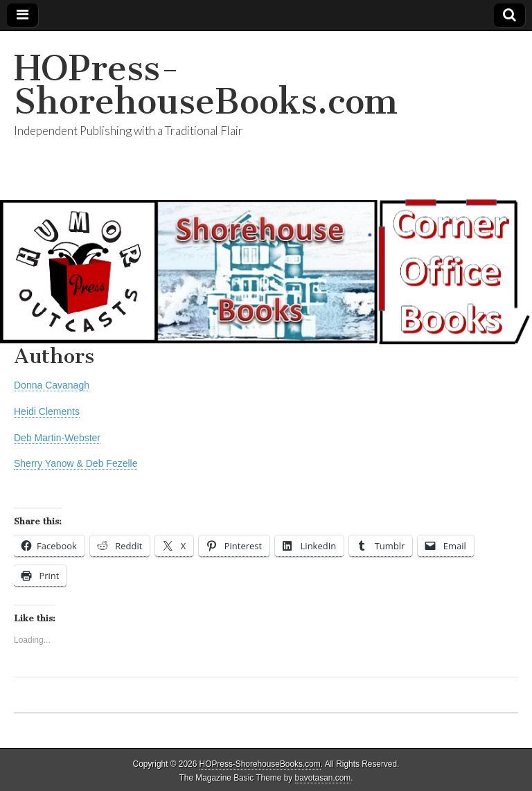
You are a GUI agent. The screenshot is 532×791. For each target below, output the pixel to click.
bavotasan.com (323, 778)
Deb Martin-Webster (57, 438)
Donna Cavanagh (52, 385)
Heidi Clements (47, 411)
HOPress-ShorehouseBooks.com (206, 85)
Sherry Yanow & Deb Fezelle (76, 463)
